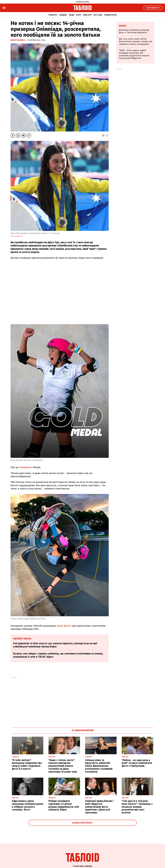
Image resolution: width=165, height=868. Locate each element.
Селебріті (53, 15)
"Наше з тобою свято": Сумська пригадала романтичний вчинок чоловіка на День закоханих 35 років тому (63, 766)
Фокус (123, 26)
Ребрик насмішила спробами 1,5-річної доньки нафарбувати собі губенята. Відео (64, 805)
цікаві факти (64, 626)
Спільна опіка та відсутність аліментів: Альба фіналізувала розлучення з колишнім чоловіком (99, 766)
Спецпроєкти (110, 15)
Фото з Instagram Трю (17, 236)
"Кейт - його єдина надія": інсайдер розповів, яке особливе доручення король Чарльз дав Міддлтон (134, 54)
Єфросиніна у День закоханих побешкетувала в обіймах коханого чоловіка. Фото (28, 805)
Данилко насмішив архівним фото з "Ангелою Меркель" (134, 31)
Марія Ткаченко (18, 40)
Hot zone (98, 15)
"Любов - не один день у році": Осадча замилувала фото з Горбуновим (137, 763)
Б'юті (79, 15)
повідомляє (26, 467)
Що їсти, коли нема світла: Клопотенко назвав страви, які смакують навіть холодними (135, 41)
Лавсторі (87, 15)
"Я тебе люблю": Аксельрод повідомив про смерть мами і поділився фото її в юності (27, 764)
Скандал (63, 15)
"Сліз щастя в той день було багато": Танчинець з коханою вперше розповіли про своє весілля (137, 807)
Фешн (72, 15)
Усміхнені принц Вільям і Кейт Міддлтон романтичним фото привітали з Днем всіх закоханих (99, 807)
